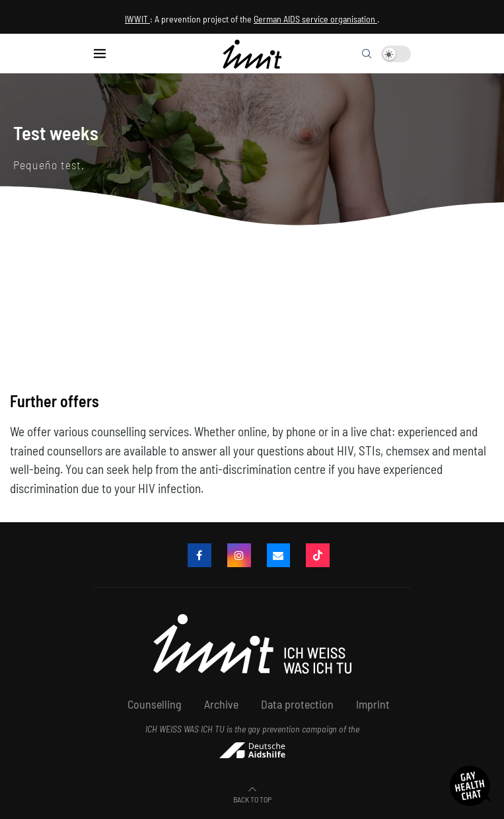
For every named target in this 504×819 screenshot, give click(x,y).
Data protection (297, 704)
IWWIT (137, 19)
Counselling (155, 704)
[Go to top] (252, 798)
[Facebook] (199, 555)
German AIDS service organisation (315, 19)
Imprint (373, 704)
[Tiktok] (318, 555)
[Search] (367, 54)
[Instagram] (239, 555)
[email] (279, 555)
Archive (221, 704)
